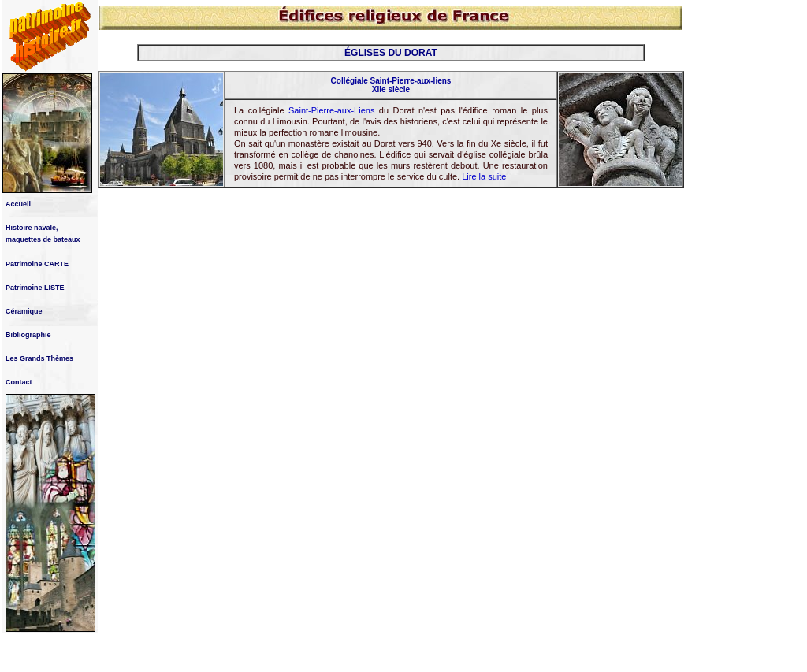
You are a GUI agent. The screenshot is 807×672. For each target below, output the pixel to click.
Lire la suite (484, 176)
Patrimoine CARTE (37, 264)
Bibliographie (28, 335)
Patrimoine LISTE (35, 288)
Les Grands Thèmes (39, 358)
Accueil (18, 204)
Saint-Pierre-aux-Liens (331, 110)
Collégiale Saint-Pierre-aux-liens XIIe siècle (391, 85)
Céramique (24, 311)
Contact (19, 382)
